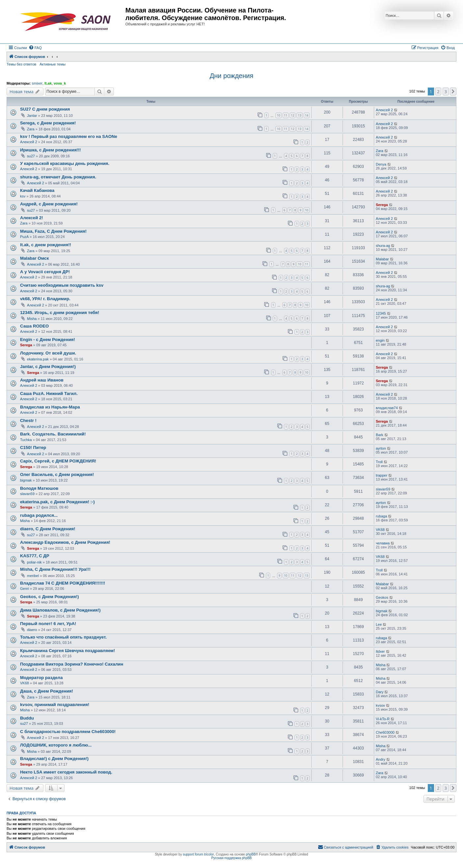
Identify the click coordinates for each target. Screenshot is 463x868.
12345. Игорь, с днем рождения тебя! (60, 313)
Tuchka (26, 440)
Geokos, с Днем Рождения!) (50, 597)
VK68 (380, 530)
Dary (380, 692)
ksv (23, 196)
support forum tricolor (198, 854)
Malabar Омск (34, 258)
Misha (32, 319)
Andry (381, 759)
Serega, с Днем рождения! (48, 123)
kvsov (380, 705)
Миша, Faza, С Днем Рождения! (53, 231)
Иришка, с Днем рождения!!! (51, 150)
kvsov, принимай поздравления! (55, 705)
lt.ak (48, 83)
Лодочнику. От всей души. (48, 353)
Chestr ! (28, 421)
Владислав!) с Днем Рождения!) (54, 759)
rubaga (381, 516)
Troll (379, 462)
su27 (31, 156)
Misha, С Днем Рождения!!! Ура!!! (55, 569)
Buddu (27, 718)
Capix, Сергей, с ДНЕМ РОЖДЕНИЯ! (58, 461)
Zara (31, 129)
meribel (33, 576)
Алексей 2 (384, 110)
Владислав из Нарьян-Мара (50, 407)
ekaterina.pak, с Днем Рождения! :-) (57, 502)
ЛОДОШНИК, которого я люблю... (56, 745)
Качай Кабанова (37, 190)
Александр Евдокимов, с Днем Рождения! (65, 542)
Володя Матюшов (39, 488)
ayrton (381, 448)
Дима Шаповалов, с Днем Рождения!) (60, 610)
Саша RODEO (34, 326)
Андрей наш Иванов (42, 380)
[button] (453, 92)
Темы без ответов (21, 64)
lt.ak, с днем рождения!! (46, 245)
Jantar (32, 116)
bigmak (26, 480)
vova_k (60, 83)
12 (293, 115)
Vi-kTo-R (383, 719)
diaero (32, 630)
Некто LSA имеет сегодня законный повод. (66, 772)
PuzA (24, 237)
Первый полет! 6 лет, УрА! (48, 624)
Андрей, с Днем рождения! (49, 204)
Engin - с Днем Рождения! (48, 340)
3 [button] (446, 92)
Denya (381, 164)
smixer (37, 83)
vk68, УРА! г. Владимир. (45, 299)
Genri (25, 589)
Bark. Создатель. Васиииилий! (53, 434)
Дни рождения (231, 76)
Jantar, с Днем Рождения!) (48, 367)
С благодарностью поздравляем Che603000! (68, 732)
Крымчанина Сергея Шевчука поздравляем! (68, 651)
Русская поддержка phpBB (231, 858)
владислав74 (387, 408)
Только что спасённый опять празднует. (63, 637)
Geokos (382, 597)
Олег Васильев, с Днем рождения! (57, 474)
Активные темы (52, 64)
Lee (379, 624)
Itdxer (380, 651)
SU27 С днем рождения (45, 109)
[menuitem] (35, 48)
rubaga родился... (39, 515)
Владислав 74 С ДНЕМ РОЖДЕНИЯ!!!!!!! (63, 583)
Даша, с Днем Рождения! (47, 691)
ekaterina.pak (38, 359)
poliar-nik (34, 562)
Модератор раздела (41, 678)
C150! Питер (33, 447)
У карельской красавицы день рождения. (65, 163)
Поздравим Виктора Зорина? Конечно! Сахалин (72, 664)
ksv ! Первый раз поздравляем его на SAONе (69, 136)
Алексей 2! (32, 218)
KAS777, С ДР (35, 556)
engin (380, 340)
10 (278, 115)
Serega (382, 205)
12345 (381, 313)
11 (286, 115)
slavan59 (27, 494)
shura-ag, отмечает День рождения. (58, 177)
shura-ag (383, 246)
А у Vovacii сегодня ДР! (45, 272)
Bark (380, 435)
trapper (382, 475)
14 (307, 115)
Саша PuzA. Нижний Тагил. (49, 394)
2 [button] (438, 92)
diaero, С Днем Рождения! (48, 529)
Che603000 (385, 732)
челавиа (383, 543)
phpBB (251, 854)
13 (299, 115)
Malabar (382, 259)
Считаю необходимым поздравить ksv (62, 285)
